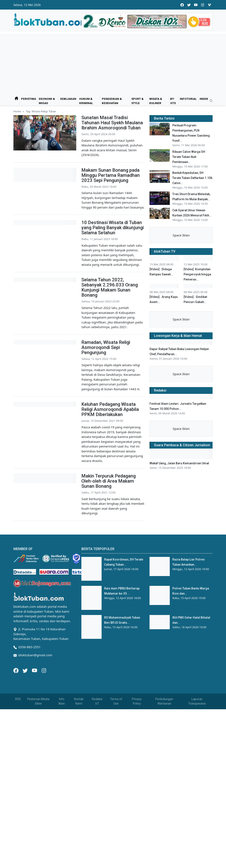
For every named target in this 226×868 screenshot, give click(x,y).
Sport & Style (137, 101)
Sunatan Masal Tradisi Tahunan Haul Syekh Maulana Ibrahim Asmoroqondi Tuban (112, 123)
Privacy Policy (137, 807)
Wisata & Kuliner (156, 101)
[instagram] (203, 5)
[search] (210, 101)
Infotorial (188, 99)
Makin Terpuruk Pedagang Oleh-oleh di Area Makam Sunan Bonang (109, 521)
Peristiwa (29, 99)
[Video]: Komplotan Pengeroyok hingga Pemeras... (197, 298)
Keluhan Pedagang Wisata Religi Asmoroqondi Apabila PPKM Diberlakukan (110, 448)
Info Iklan (62, 807)
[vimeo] (209, 5)
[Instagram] (44, 775)
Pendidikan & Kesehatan (112, 101)
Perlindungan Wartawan (164, 807)
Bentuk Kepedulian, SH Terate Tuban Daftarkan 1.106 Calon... (192, 178)
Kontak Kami (79, 807)
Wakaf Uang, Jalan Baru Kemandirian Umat (179, 628)
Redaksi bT (97, 807)
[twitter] (189, 5)
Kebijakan (68, 99)
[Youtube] (35, 775)
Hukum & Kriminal (86, 101)
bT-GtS (173, 101)
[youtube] (196, 5)
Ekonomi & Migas (47, 101)
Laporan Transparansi (197, 807)
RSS (18, 804)
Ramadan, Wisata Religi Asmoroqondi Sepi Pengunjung (106, 374)
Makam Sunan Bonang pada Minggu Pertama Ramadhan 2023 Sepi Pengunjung (111, 175)
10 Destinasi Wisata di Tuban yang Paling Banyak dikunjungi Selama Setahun (113, 228)
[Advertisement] (113, 64)
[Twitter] (26, 775)
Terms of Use (116, 807)
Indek (204, 99)
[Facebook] (16, 775)
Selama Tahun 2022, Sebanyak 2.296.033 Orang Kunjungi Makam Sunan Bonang (110, 304)
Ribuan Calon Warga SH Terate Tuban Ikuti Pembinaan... (189, 157)
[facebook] (182, 5)
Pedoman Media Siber (38, 807)
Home (17, 111)
